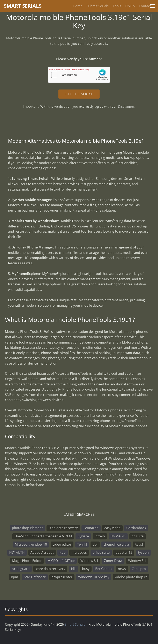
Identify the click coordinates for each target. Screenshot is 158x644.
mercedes (79, 552)
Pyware (83, 536)
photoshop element (27, 528)
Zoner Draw (113, 561)
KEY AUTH (17, 552)
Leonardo (91, 528)
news (122, 569)
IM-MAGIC (118, 536)
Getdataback (136, 528)
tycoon (143, 552)
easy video (112, 528)
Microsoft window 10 (31, 544)
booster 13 (124, 552)
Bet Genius (104, 569)
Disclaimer (126, 106)
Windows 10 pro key (94, 577)
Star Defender (35, 577)
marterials (23, 6)
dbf (95, 544)
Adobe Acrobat (42, 552)
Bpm (15, 577)
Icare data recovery (50, 569)
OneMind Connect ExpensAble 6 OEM (43, 536)
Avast (139, 544)
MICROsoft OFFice (61, 561)
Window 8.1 (89, 561)
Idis (74, 569)
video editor (62, 544)
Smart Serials (75, 624)
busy (86, 569)
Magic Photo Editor (27, 561)
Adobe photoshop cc (131, 577)
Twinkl (82, 544)
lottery (100, 536)
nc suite (138, 536)
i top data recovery (63, 528)
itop (63, 552)
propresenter (62, 577)
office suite (101, 552)
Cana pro (139, 569)
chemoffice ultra (116, 544)
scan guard (21, 569)
